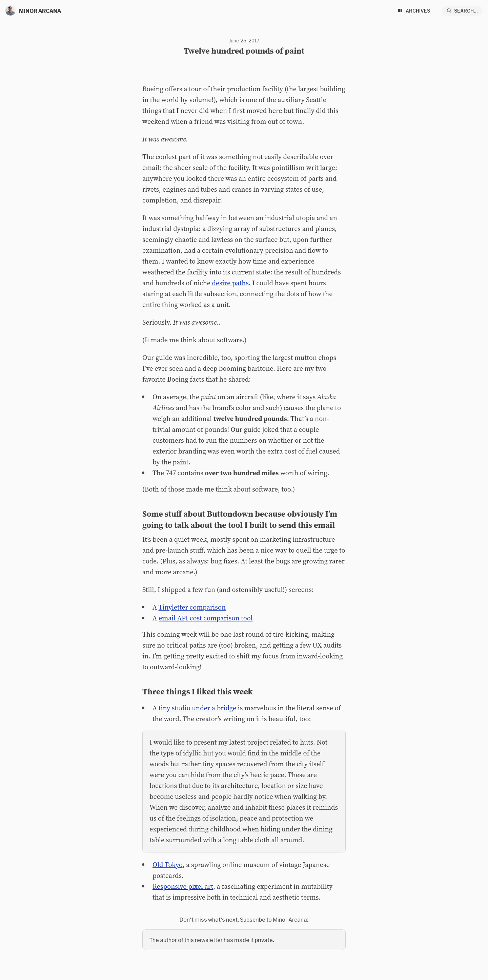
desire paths (230, 283)
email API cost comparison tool (206, 618)
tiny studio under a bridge (197, 708)
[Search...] (462, 11)
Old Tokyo (168, 865)
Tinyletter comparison (192, 607)
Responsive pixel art (183, 886)
